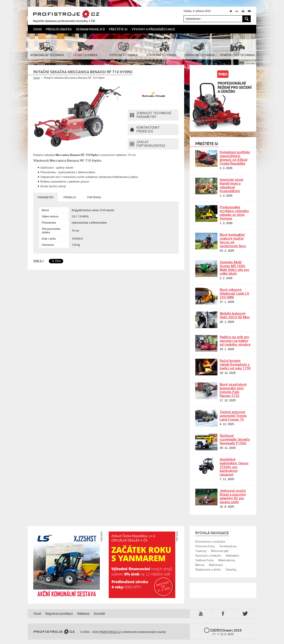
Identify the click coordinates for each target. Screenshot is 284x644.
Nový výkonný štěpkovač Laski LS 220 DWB (234, 293)
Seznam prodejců (90, 29)
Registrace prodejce (59, 613)
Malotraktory (227, 560)
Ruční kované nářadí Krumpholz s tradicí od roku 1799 (235, 364)
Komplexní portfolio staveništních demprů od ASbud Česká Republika (235, 158)
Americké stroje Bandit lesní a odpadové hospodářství (232, 185)
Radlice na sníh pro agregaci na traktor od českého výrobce (235, 341)
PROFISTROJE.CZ (66, 14)
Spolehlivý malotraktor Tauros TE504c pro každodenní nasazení (234, 467)
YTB (202, 614)
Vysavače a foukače (208, 555)
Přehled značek (59, 29)
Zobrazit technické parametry (151, 115)
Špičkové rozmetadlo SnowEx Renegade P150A (235, 439)
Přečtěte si (118, 29)
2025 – (223, 632)
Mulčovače (216, 565)
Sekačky (231, 569)
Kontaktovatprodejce (145, 130)
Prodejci (70, 197)
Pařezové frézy (205, 546)
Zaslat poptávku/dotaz (148, 144)
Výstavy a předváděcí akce (153, 29)
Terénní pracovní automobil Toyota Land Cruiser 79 (233, 416)
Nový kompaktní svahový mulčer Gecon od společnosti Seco (233, 240)
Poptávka (94, 197)
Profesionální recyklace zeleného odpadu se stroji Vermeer (234, 213)
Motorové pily (220, 551)
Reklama (83, 613)
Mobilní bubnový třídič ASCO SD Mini (235, 315)
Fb (224, 614)
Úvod (37, 29)
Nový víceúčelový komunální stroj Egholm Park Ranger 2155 (233, 390)
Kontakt (99, 613)
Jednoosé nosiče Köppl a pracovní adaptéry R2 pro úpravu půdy (233, 496)
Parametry (46, 197)
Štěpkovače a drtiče (208, 569)
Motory (200, 565)
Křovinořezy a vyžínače (210, 542)
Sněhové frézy (205, 560)
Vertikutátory (228, 546)
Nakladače (232, 555)
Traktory (201, 551)
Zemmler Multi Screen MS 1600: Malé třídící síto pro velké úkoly (234, 268)
